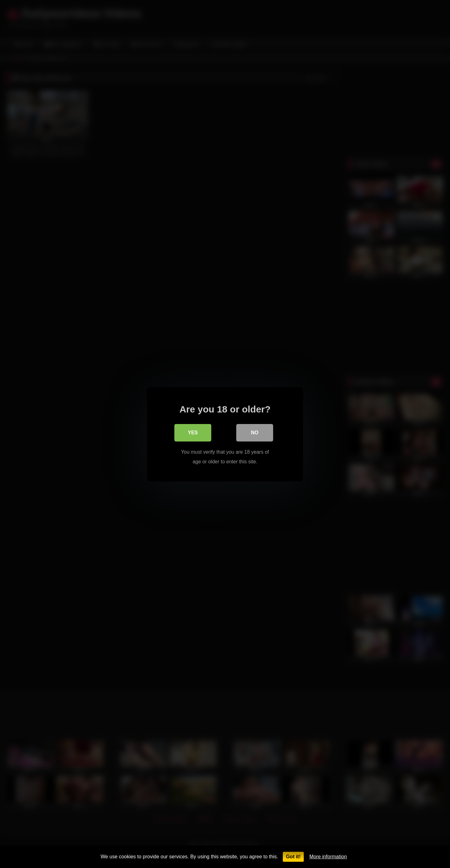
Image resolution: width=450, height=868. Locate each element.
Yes (193, 432)
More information (328, 857)
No (255, 432)
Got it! (293, 857)
